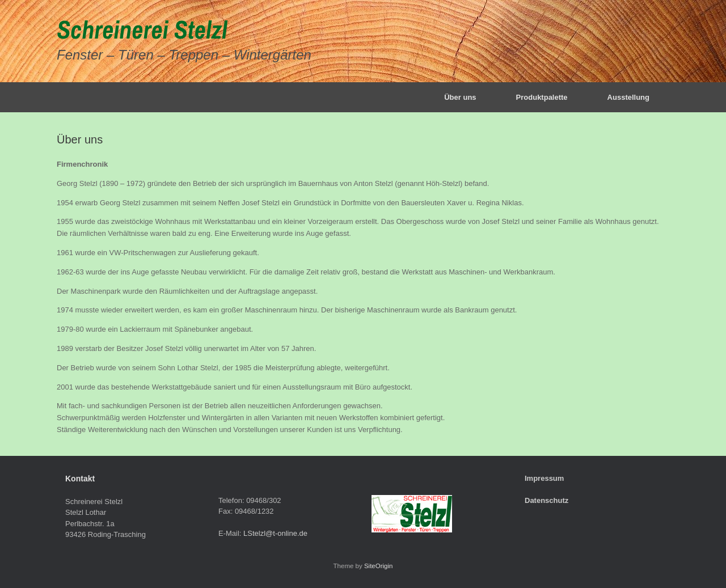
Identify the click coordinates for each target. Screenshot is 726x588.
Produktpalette (542, 97)
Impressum (544, 478)
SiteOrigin (379, 566)
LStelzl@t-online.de (275, 533)
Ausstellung (628, 97)
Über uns (460, 97)
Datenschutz (546, 500)
